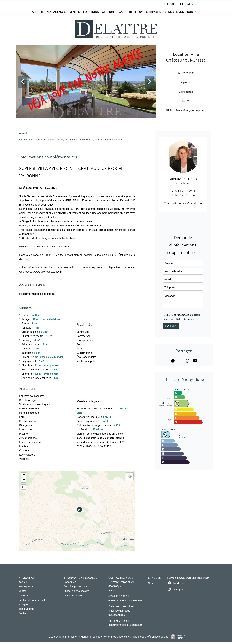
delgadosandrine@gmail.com (185, 205)
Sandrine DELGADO (183, 180)
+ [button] (24, 477)
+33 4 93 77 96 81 (185, 192)
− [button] (24, 482)
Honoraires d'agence (115, 638)
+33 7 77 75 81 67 (185, 197)
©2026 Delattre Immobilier (62, 638)
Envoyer (171, 328)
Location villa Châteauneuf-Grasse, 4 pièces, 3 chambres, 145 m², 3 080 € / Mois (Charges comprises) (71, 141)
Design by (177, 638)
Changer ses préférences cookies (149, 638)
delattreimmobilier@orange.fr (125, 602)
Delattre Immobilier (121, 584)
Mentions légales (90, 638)
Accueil (23, 135)
